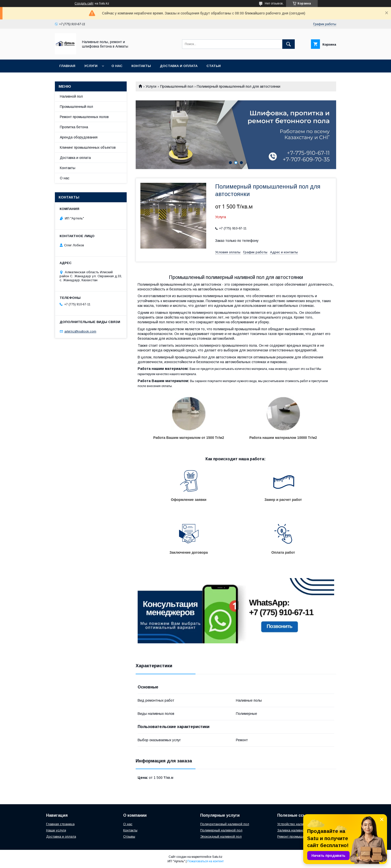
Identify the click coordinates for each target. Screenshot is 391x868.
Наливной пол (71, 96)
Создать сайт (84, 3)
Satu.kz (217, 857)
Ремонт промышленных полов (84, 117)
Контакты (141, 66)
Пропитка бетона (74, 127)
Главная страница (60, 824)
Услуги (91, 66)
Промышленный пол (177, 86)
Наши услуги (56, 830)
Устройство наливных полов (299, 824)
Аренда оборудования (79, 137)
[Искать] (289, 44)
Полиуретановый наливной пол (225, 824)
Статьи (214, 66)
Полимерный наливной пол (221, 830)
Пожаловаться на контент (205, 861)
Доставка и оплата (179, 66)
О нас (117, 66)
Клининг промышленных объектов (88, 147)
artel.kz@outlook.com (80, 331)
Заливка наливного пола (297, 830)
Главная (67, 66)
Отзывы (129, 836)
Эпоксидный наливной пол (221, 836)
